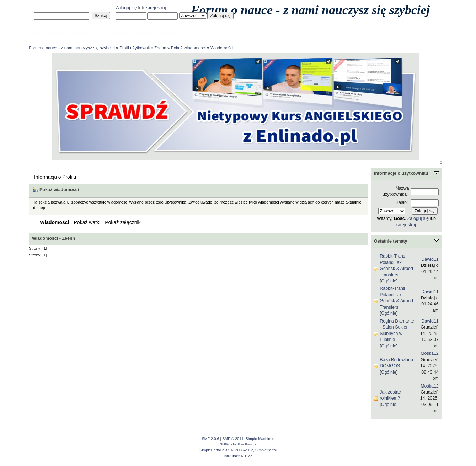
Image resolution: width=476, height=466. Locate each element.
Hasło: (402, 202)
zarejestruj (156, 8)
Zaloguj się (126, 8)
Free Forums (247, 444)
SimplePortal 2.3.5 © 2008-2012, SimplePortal (238, 450)
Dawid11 (430, 259)
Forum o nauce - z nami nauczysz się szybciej (310, 10)
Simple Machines (260, 439)
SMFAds (226, 444)
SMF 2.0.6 (211, 439)
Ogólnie (389, 281)
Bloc (249, 456)
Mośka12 (430, 353)
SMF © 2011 (233, 439)
